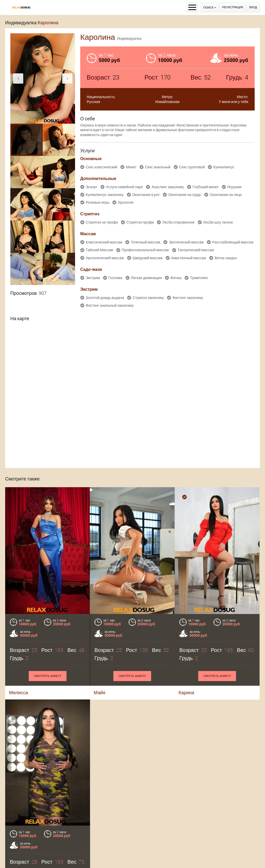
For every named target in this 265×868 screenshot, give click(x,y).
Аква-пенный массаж (189, 258)
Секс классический (101, 167)
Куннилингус (224, 167)
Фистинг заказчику (188, 298)
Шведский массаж (148, 258)
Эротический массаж (186, 242)
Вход (253, 7)
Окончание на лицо (226, 195)
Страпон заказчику (148, 298)
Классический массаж (104, 242)
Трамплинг (199, 278)
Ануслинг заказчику (168, 187)
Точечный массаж (145, 242)
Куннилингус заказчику (105, 195)
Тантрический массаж (196, 250)
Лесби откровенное (178, 222)
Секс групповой (192, 167)
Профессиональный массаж (145, 250)
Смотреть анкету (48, 676)
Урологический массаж (105, 258)
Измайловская (167, 102)
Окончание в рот (146, 195)
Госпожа (115, 278)
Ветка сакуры (226, 258)
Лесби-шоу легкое (218, 222)
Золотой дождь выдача (105, 298)
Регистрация (233, 7)
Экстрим (93, 278)
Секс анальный (158, 167)
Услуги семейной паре (124, 187)
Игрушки (234, 187)
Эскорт (91, 187)
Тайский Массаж (99, 250)
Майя (100, 693)
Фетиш (176, 278)
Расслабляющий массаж (233, 242)
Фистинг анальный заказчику (110, 305)
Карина (186, 693)
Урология (126, 202)
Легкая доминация (146, 278)
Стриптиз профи (140, 222)
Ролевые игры (97, 202)
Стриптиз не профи (102, 222)
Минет (131, 167)
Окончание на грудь (185, 195)
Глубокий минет (206, 187)
